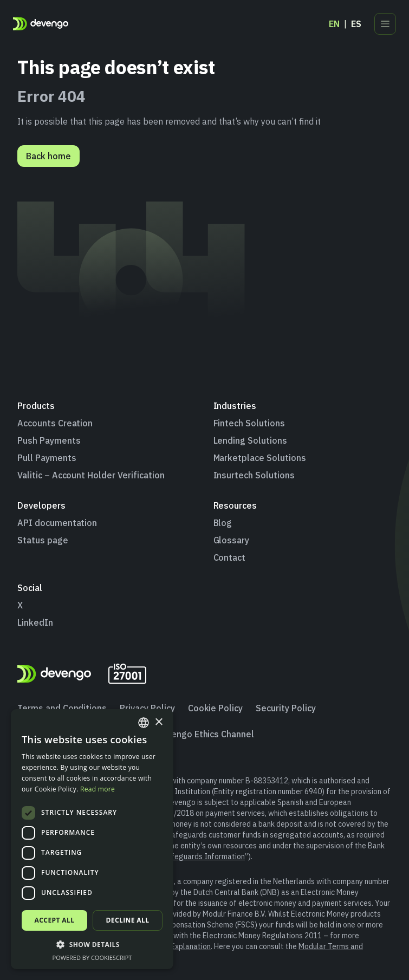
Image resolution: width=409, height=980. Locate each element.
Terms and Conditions (62, 708)
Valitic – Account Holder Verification (91, 475)
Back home (48, 156)
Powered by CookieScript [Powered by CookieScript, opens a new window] (92, 958)
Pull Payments (47, 458)
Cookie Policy (215, 708)
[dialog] (92, 839)
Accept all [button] (55, 920)
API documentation (57, 523)
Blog (223, 523)
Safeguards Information (204, 856)
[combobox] (144, 723)
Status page (43, 540)
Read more (98, 789)
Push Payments (49, 440)
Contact (230, 557)
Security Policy (285, 708)
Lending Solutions (250, 440)
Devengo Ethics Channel (205, 734)
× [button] (158, 722)
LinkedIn (35, 622)
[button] (92, 944)
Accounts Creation (55, 423)
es (356, 24)
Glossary (232, 540)
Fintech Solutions (249, 423)
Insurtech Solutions (254, 475)
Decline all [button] (128, 920)
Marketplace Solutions (260, 458)
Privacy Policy (147, 708)
